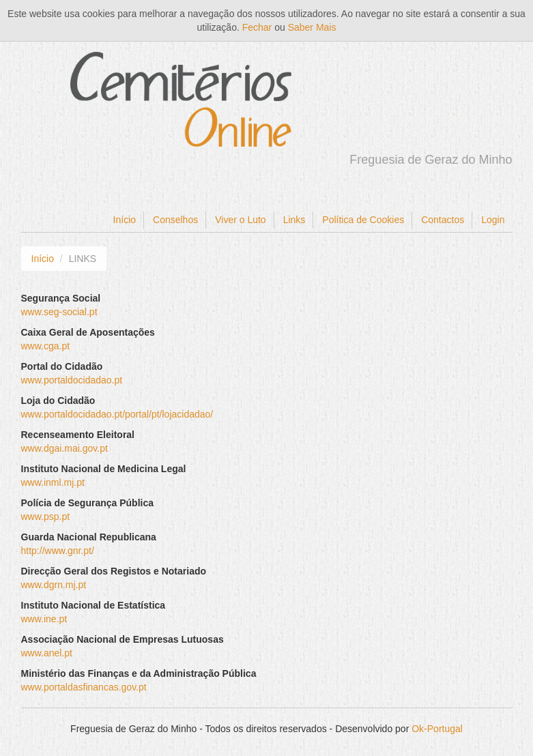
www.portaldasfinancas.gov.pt (84, 687)
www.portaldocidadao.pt (72, 380)
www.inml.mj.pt (53, 482)
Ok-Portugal (437, 729)
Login (493, 220)
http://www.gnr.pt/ (58, 551)
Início (125, 220)
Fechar (257, 27)
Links (294, 220)
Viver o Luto (240, 220)
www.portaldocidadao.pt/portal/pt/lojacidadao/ (117, 414)
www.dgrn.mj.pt (54, 585)
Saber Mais (312, 27)
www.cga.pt (46, 346)
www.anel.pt (47, 653)
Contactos (443, 220)
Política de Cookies (363, 220)
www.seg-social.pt (59, 312)
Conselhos (175, 220)
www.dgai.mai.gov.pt (64, 448)
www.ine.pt (44, 619)
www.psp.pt (46, 517)
